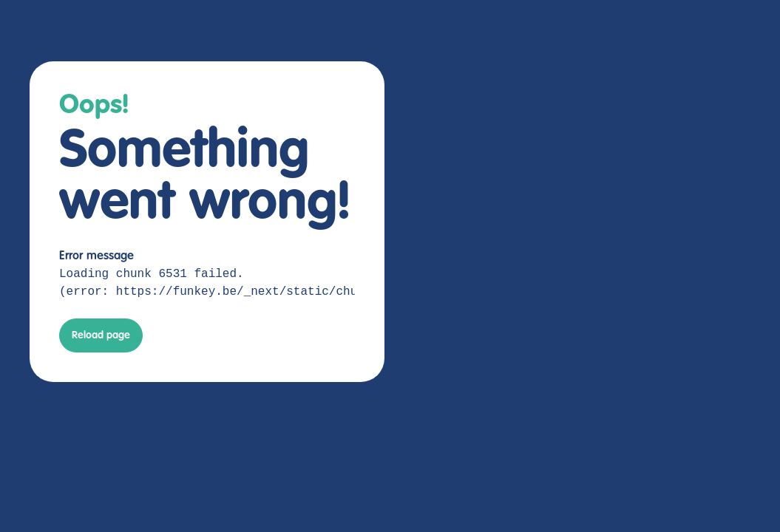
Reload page (101, 335)
